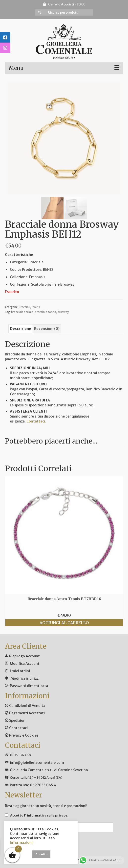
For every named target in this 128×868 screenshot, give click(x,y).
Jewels (36, 307)
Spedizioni (16, 720)
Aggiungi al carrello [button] (64, 623)
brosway (63, 312)
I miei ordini (20, 671)
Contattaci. (36, 421)
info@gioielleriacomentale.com (37, 763)
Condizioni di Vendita (25, 706)
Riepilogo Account (24, 656)
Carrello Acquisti (64, 4)
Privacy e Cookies (22, 735)
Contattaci (16, 728)
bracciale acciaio (22, 312)
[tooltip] (5, 37)
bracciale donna (45, 312)
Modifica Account (25, 664)
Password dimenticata (29, 686)
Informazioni (21, 843)
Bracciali (24, 307)
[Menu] (64, 68)
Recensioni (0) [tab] (47, 329)
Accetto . (36, 815)
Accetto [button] (41, 854)
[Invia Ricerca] (39, 12)
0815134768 (20, 755)
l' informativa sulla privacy (45, 815)
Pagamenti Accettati (25, 713)
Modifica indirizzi (25, 678)
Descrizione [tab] (21, 329)
